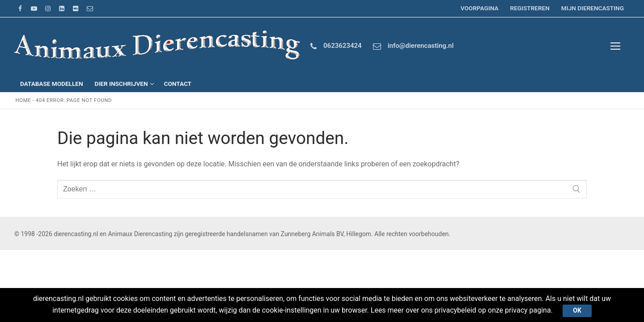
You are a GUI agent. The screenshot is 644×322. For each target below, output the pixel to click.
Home (23, 100)
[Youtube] (34, 8)
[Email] (90, 8)
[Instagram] (48, 8)
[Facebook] (20, 8)
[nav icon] (615, 47)
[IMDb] (76, 8)
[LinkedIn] (62, 8)
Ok (577, 310)
